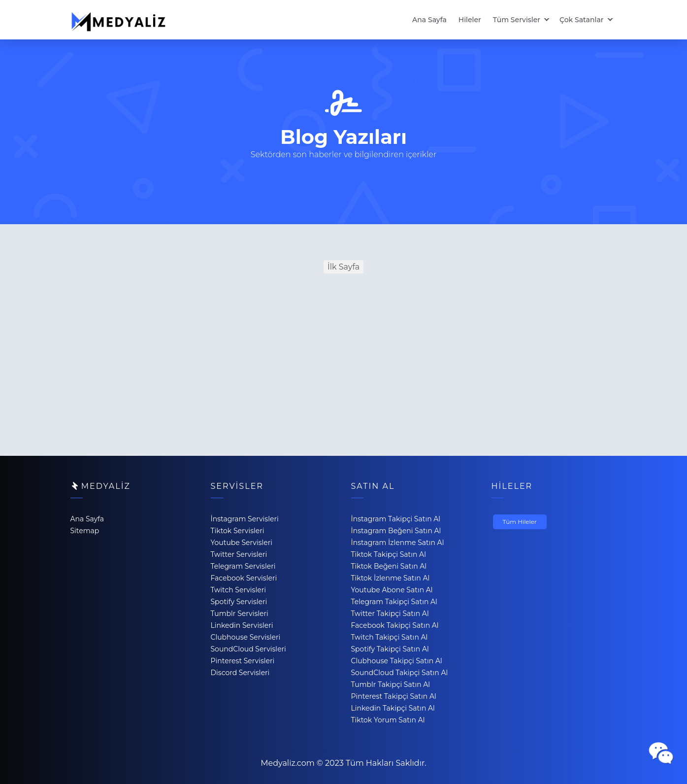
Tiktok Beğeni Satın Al (389, 566)
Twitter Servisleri (239, 554)
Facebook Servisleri (244, 578)
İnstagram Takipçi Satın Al (396, 519)
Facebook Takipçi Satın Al (395, 625)
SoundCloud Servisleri (248, 649)
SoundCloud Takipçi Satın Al (400, 673)
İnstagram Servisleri (245, 519)
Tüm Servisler (517, 20)
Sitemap (85, 531)
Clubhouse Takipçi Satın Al (397, 661)
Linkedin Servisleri (242, 625)
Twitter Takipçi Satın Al (390, 614)
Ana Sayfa (429, 20)
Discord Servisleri (240, 673)
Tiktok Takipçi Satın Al (389, 554)
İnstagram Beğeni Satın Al (396, 531)
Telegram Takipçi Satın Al (394, 602)
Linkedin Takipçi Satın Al (393, 708)
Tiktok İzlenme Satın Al (391, 578)
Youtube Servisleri (242, 543)
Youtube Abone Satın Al (392, 590)
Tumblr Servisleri (240, 614)
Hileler (470, 20)
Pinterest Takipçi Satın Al (394, 696)
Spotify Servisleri (239, 602)
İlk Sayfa (343, 267)
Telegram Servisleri (243, 566)
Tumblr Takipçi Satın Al (391, 684)
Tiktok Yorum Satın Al (388, 720)
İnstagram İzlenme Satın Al (398, 543)
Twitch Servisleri (238, 590)
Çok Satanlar (581, 20)
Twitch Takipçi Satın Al (390, 637)
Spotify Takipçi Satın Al (390, 649)
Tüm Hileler (520, 522)
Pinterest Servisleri (243, 661)
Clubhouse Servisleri (246, 637)
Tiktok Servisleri (238, 531)
